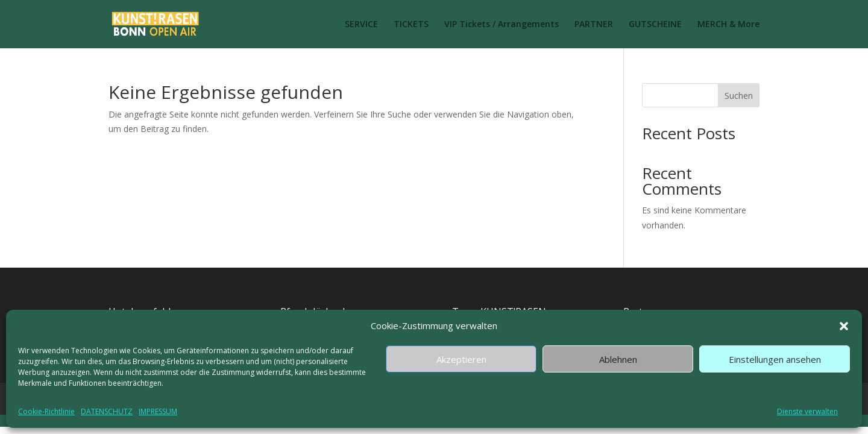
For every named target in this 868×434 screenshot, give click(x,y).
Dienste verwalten (807, 411)
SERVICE (361, 25)
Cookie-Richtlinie (46, 411)
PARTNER (594, 25)
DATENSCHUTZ (107, 411)
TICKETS (411, 25)
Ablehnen (618, 359)
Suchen (739, 96)
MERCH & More (728, 25)
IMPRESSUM (158, 411)
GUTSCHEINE (655, 25)
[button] (844, 326)
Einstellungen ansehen (775, 359)
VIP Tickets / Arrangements (502, 25)
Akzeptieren (461, 359)
